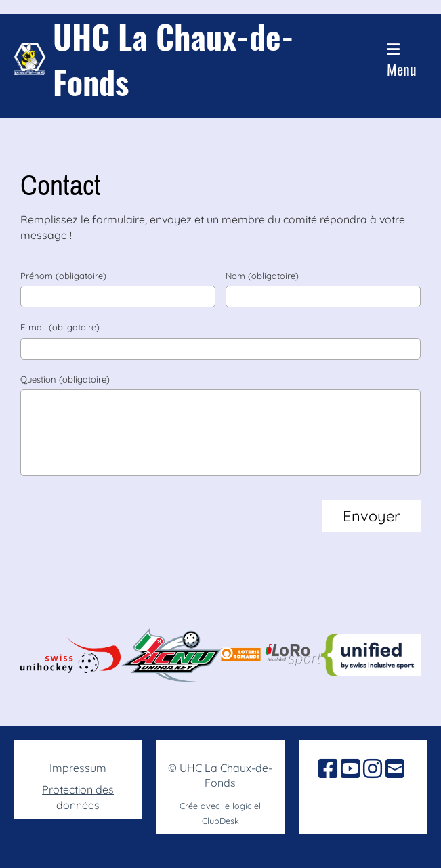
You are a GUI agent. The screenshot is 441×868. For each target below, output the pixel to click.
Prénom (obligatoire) (63, 276)
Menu (402, 61)
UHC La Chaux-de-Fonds (173, 59)
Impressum (78, 768)
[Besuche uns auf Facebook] (328, 768)
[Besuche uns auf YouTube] (350, 768)
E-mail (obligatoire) (60, 327)
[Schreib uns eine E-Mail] (395, 768)
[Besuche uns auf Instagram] (373, 768)
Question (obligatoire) (65, 379)
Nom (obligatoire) (262, 276)
